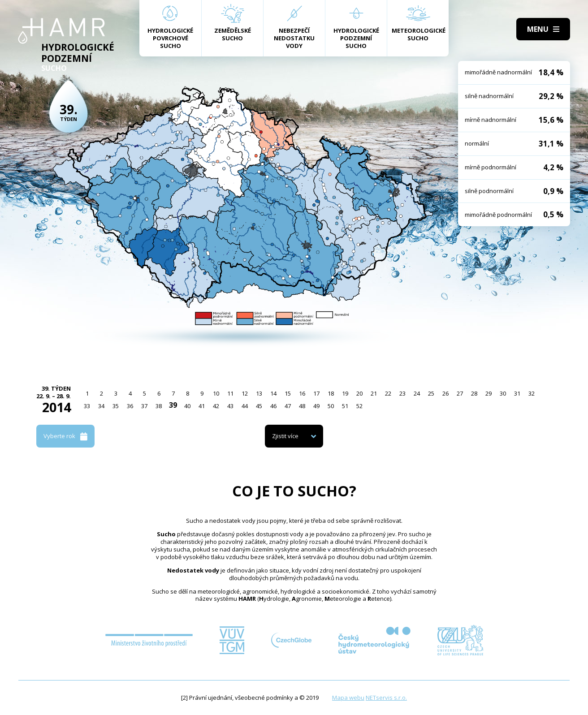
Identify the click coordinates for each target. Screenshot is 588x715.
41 (202, 406)
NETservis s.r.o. (386, 698)
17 (316, 393)
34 (101, 406)
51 (345, 406)
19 (345, 393)
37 (144, 406)
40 (187, 406)
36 (130, 406)
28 (474, 393)
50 (331, 406)
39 (173, 405)
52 (359, 406)
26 (445, 393)
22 (388, 393)
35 (116, 406)
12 (245, 393)
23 (402, 393)
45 (259, 406)
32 (532, 393)
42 (216, 406)
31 (517, 393)
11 (230, 393)
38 (159, 406)
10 (216, 393)
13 (259, 393)
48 (302, 406)
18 (331, 393)
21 (374, 393)
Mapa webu (348, 698)
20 (359, 393)
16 (302, 393)
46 (273, 406)
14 (273, 393)
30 (503, 393)
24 (417, 393)
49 (316, 406)
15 (288, 393)
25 (431, 393)
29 (489, 393)
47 (288, 406)
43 (230, 406)
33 (87, 406)
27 (460, 393)
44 (245, 406)
